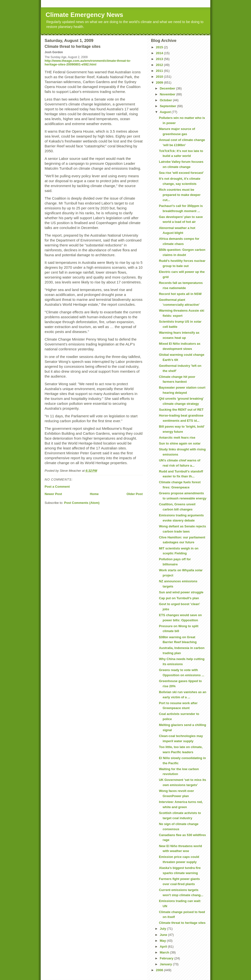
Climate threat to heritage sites (182, 923)
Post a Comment (57, 487)
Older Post (135, 494)
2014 (160, 53)
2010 (160, 77)
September (169, 106)
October (166, 100)
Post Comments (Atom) (82, 503)
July (163, 929)
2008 (160, 970)
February (167, 958)
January (166, 964)
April (164, 947)
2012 (160, 65)
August (166, 112)
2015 (160, 47)
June (164, 935)
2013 (160, 59)
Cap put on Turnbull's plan (179, 598)
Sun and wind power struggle (181, 592)
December (168, 88)
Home (94, 494)
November (168, 94)
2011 (160, 71)
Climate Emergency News (84, 15)
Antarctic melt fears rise (177, 438)
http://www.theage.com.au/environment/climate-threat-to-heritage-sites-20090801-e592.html (88, 63)
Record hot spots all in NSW (180, 294)
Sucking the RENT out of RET (181, 410)
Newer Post (53, 494)
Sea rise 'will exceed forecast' (181, 173)
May (163, 941)
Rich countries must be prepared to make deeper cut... (180, 195)
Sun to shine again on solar (180, 443)
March (165, 952)
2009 (160, 83)
